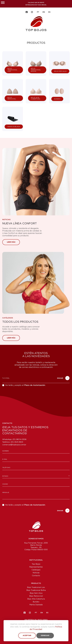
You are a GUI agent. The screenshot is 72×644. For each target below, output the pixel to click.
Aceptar (27, 636)
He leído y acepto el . (25, 385)
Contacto (36, 576)
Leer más (11, 242)
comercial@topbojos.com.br (14, 445)
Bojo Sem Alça (36, 593)
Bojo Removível (36, 596)
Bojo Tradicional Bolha (36, 590)
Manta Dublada (36, 605)
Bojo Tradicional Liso (36, 587)
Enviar (63, 378)
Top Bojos (36, 564)
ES (49, 12)
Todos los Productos (20, 322)
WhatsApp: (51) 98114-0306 (14, 439)
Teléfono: (13, 442)
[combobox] (36, 476)
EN (44, 12)
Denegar (45, 636)
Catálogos (8, 318)
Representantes (36, 567)
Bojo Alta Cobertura (36, 599)
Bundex (36, 602)
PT (38, 12)
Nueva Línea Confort (19, 224)
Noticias (6, 220)
